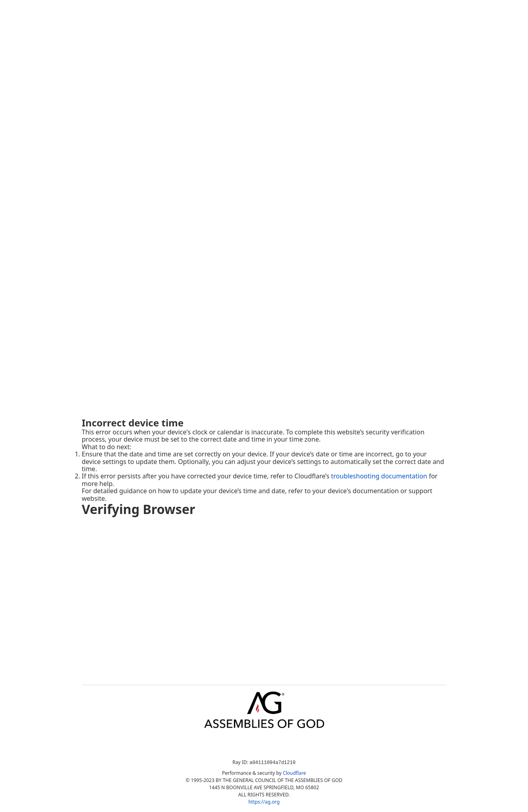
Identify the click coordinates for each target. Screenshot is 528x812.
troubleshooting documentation (379, 476)
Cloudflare (294, 773)
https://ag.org (264, 802)
